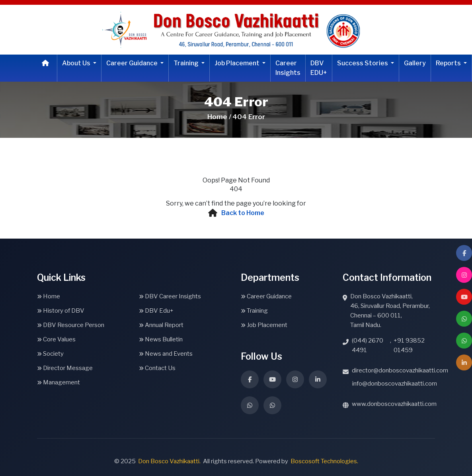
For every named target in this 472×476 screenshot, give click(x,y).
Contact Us (157, 368)
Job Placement (238, 63)
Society (50, 354)
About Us (77, 63)
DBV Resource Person (71, 325)
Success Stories (363, 63)
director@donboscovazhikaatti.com (400, 370)
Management (59, 382)
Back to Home (243, 213)
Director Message (65, 368)
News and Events (166, 354)
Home (49, 296)
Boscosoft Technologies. (324, 461)
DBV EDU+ (319, 68)
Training (187, 63)
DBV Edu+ (156, 311)
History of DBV (61, 311)
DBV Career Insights (170, 296)
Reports (449, 63)
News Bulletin (161, 339)
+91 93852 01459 (409, 345)
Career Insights (288, 68)
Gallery (415, 63)
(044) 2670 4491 (368, 345)
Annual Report (161, 325)
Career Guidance (133, 63)
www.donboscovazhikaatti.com (394, 404)
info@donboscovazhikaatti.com (395, 384)
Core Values (56, 339)
